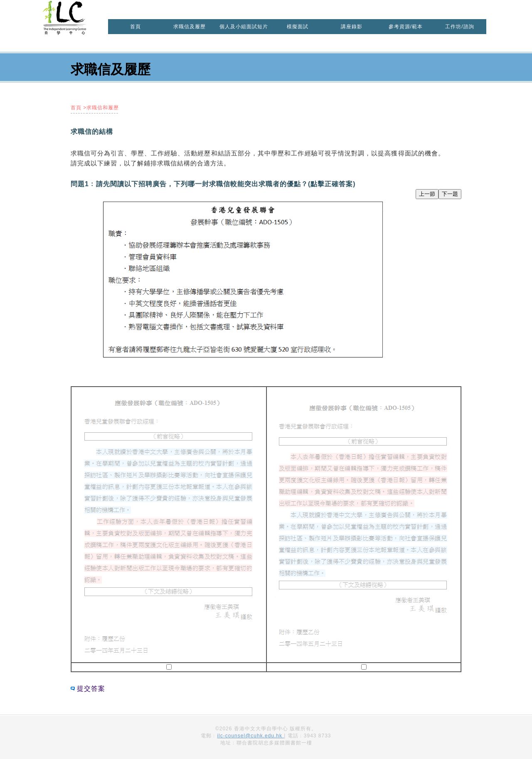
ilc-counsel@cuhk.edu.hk (250, 736)
